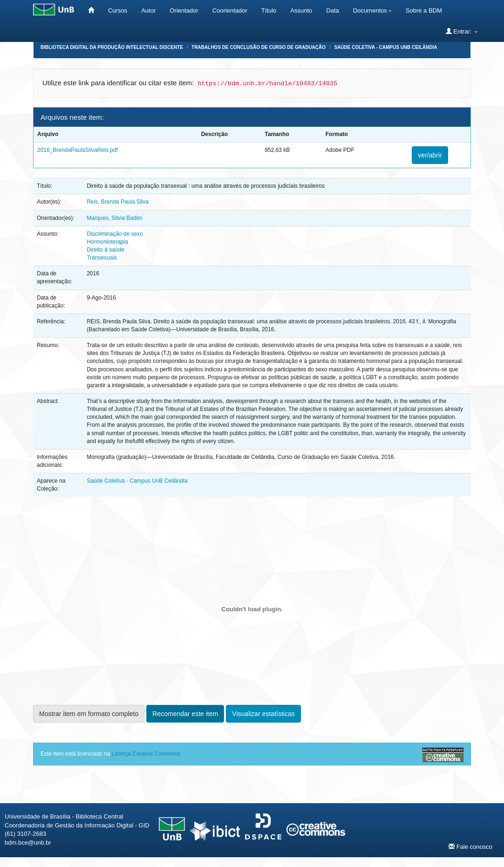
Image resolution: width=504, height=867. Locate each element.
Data (332, 10)
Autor (148, 10)
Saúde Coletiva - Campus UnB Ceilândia (385, 47)
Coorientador (230, 10)
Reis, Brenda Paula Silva (118, 202)
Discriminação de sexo (115, 234)
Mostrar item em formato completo (89, 714)
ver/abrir (430, 155)
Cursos (118, 10)
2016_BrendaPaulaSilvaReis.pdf (78, 150)
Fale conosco (470, 847)
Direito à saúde (106, 250)
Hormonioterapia (107, 242)
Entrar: (462, 31)
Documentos (372, 10)
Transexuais (102, 258)
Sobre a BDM (424, 10)
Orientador (184, 10)
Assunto (301, 10)
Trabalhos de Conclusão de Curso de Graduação (259, 47)
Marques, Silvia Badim (114, 218)
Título (269, 10)
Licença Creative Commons (146, 754)
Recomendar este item (185, 714)
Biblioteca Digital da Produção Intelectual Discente (112, 47)
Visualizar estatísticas (263, 714)
